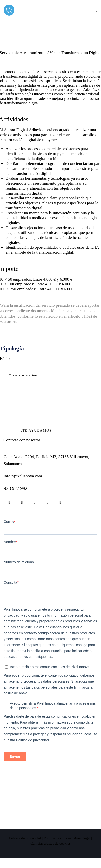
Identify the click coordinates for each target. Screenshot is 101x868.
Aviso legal (82, 838)
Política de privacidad (25, 838)
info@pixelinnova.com (23, 476)
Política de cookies (57, 838)
